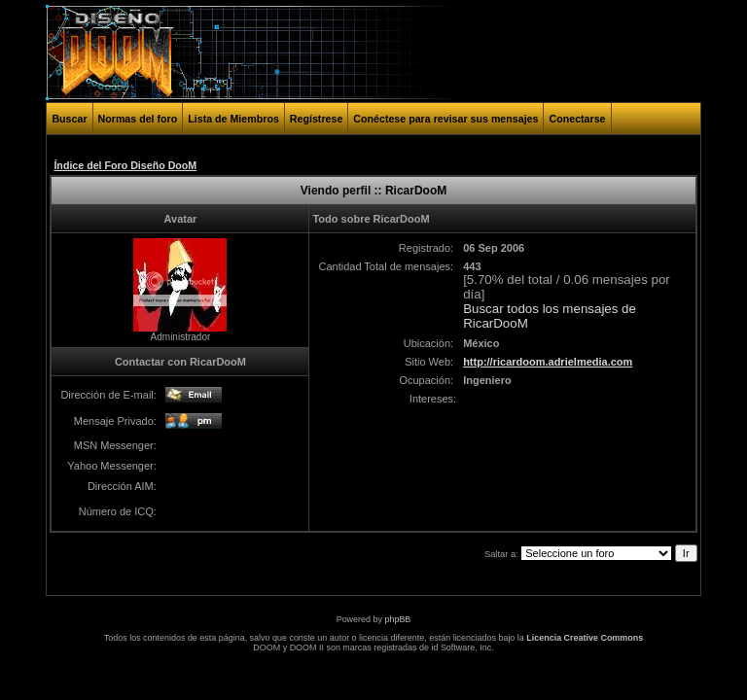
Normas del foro (138, 119)
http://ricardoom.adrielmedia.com (548, 362)
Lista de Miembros (233, 119)
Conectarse (577, 119)
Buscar (69, 119)
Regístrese (317, 119)
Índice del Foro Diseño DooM (125, 165)
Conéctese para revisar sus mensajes (445, 119)
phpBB (397, 619)
